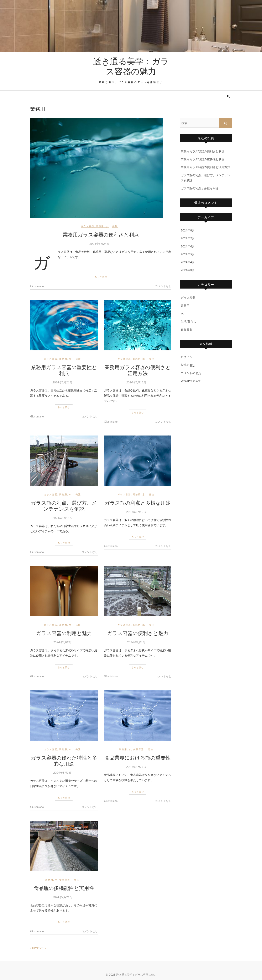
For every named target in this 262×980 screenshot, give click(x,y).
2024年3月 (188, 270)
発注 (115, 226)
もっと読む (101, 277)
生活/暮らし (188, 321)
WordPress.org (191, 381)
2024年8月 (188, 230)
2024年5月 (188, 254)
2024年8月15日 (62, 518)
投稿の (188, 365)
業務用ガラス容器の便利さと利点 (101, 234)
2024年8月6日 (136, 642)
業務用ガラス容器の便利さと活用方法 (138, 370)
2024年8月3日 (62, 773)
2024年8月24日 (99, 244)
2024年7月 (188, 238)
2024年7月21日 (62, 897)
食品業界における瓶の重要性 (138, 757)
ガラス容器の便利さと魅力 (138, 633)
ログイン (187, 357)
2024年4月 (188, 262)
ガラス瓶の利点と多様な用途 (138, 503)
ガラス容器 (87, 226)
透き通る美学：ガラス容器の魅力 (131, 66)
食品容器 (138, 749)
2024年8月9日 (62, 642)
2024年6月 (188, 246)
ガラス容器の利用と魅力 (64, 633)
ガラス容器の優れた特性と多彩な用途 (64, 760)
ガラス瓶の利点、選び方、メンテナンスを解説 (64, 506)
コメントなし (163, 286)
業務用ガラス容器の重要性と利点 (64, 370)
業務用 (100, 226)
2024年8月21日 (62, 382)
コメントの (191, 373)
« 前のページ (38, 948)
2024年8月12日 (136, 512)
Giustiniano (37, 286)
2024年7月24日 (136, 767)
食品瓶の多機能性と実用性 (64, 888)
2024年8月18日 (136, 382)
